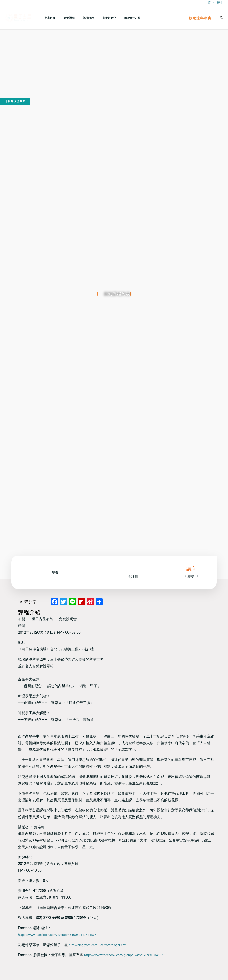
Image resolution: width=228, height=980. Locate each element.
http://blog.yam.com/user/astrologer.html (102, 945)
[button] (200, 18)
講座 (191, 569)
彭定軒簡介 (98, 18)
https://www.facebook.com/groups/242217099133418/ (128, 955)
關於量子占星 (118, 18)
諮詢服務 (80, 18)
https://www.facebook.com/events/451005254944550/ (62, 935)
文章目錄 (48, 18)
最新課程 (64, 18)
